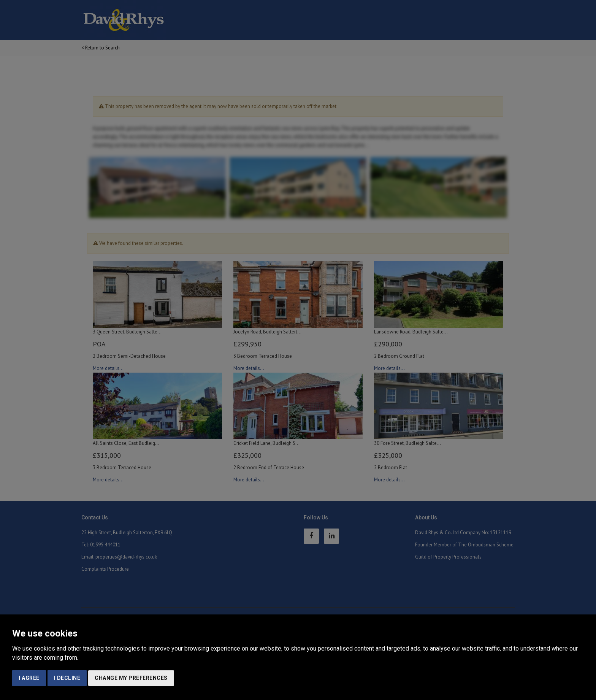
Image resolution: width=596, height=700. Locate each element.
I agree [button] (29, 678)
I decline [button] (67, 678)
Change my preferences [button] (131, 678)
